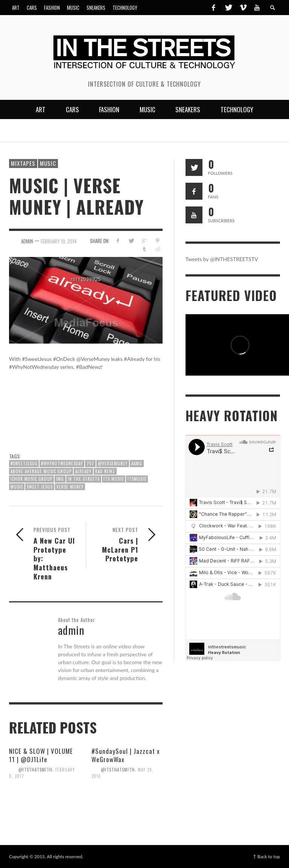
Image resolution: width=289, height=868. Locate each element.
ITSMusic (137, 479)
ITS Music (114, 479)
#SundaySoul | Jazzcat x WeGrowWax (126, 755)
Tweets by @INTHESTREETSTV (222, 259)
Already (83, 471)
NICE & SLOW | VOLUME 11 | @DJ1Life (41, 755)
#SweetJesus (24, 463)
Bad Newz (105, 471)
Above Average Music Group (41, 471)
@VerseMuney (113, 463)
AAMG (137, 463)
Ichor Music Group (31, 479)
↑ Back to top (266, 857)
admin (27, 241)
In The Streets (84, 479)
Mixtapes (23, 163)
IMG (60, 479)
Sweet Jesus (40, 487)
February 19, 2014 (59, 241)
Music (48, 163)
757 (90, 463)
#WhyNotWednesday (62, 463)
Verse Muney (70, 487)
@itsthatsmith (35, 769)
